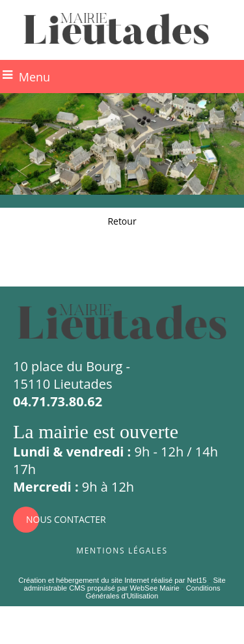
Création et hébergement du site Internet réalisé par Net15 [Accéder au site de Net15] (112, 580)
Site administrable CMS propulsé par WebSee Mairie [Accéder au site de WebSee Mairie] (124, 584)
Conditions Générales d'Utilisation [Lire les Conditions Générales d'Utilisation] (153, 592)
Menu (34, 77)
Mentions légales (122, 549)
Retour (122, 221)
